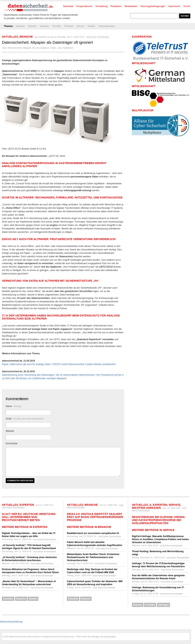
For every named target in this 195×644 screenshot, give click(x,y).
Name (13, 406)
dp (52, 37)
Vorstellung (102, 6)
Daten (53, 48)
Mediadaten (131, 6)
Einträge (95, 637)
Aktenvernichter (15, 48)
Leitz (60, 48)
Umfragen (163, 605)
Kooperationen (84, 6)
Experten (44, 26)
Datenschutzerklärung (11, 622)
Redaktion (116, 6)
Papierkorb (68, 48)
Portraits (56, 26)
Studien (91, 26)
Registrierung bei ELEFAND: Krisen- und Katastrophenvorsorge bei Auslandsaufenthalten (159, 520)
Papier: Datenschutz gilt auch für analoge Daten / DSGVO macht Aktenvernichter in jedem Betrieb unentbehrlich (59, 364)
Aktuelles (20, 26)
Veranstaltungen (107, 26)
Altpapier (27, 48)
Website (10, 431)
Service (80, 26)
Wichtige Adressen (146, 508)
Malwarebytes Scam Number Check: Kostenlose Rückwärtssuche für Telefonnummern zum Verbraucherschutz (93, 557)
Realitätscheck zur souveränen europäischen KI (93, 533)
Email (25, 419)
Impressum (174, 6)
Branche (32, 26)
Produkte (69, 26)
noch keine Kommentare (98, 37)
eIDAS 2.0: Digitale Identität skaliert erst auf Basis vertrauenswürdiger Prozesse (95, 517)
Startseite (68, 6)
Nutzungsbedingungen (153, 6)
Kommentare (110, 637)
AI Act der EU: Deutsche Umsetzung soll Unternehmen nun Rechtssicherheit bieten (29, 517)
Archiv (187, 6)
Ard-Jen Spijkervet (41, 48)
